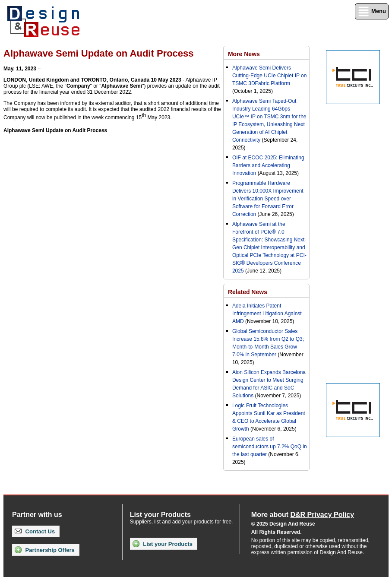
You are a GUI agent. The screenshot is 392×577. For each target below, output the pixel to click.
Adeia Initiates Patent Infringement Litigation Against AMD (267, 314)
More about (303, 515)
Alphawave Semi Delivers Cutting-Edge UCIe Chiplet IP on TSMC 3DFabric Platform (270, 76)
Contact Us (35, 531)
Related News (248, 292)
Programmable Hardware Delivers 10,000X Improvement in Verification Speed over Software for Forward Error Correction (268, 199)
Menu (372, 11)
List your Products (163, 544)
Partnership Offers (45, 550)
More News (244, 54)
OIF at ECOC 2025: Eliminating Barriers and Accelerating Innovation (268, 165)
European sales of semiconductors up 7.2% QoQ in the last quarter (270, 447)
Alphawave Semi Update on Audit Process (55, 130)
